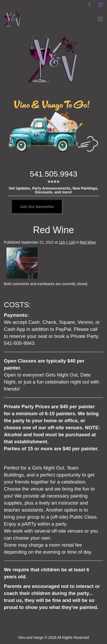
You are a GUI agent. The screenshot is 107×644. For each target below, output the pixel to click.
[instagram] (101, 5)
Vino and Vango (31, 638)
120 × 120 (67, 242)
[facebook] (89, 5)
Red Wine (88, 242)
